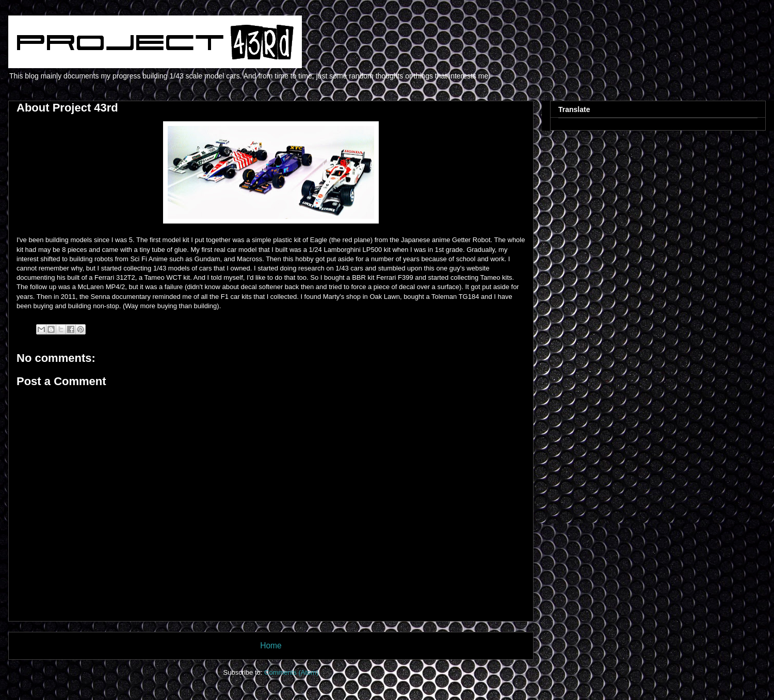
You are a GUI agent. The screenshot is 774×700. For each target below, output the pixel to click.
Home (271, 646)
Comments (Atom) (291, 672)
